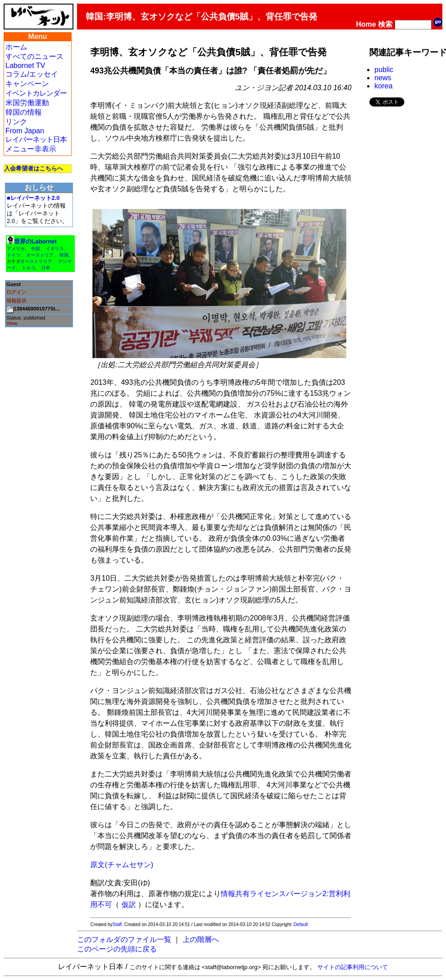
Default (301, 924)
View (12, 323)
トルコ (29, 268)
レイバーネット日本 (36, 139)
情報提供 (16, 301)
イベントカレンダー (36, 93)
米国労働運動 (27, 103)
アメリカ (16, 249)
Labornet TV (25, 65)
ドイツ (14, 255)
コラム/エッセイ (32, 74)
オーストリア (40, 255)
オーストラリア (36, 261)
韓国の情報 (24, 112)
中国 (35, 249)
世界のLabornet (35, 241)
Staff (117, 924)
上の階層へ (201, 939)
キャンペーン (27, 84)
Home (366, 24)
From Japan (25, 131)
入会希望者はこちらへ (34, 168)
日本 (46, 268)
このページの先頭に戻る (117, 949)
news (383, 78)
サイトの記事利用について (353, 967)
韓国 (64, 255)
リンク (16, 122)
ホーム (16, 47)
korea (383, 86)
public (384, 70)
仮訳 (129, 905)
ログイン (16, 292)
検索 (385, 24)
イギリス (55, 249)
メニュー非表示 (31, 149)
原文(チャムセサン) (122, 865)
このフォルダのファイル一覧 (124, 939)
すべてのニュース (34, 56)
